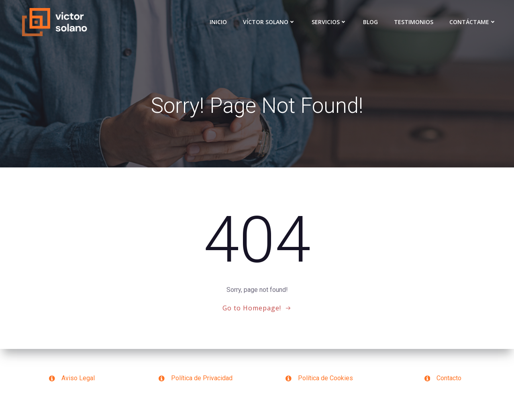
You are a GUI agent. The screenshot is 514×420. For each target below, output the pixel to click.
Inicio (218, 22)
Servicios (329, 22)
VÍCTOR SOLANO (269, 22)
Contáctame (473, 22)
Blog (370, 22)
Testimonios (414, 22)
